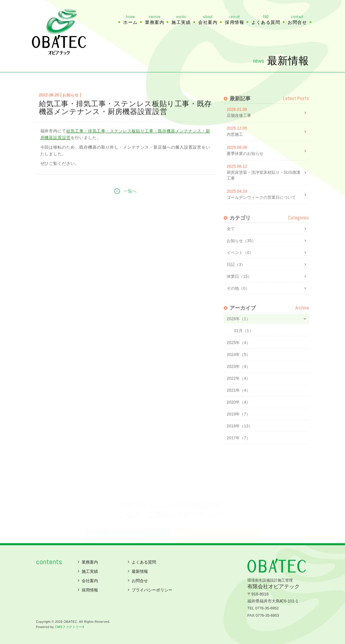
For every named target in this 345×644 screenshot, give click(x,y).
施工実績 (181, 20)
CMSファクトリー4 (69, 627)
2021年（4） (238, 402)
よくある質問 (266, 20)
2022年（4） (238, 390)
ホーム (131, 20)
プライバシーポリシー (152, 590)
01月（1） (243, 342)
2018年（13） (240, 437)
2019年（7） (238, 426)
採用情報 (235, 20)
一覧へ (130, 208)
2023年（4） (238, 378)
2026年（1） (238, 330)
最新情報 (140, 571)
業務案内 (155, 20)
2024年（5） (238, 366)
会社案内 (208, 20)
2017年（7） (238, 449)
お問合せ (297, 20)
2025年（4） (238, 354)
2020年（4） (238, 414)
